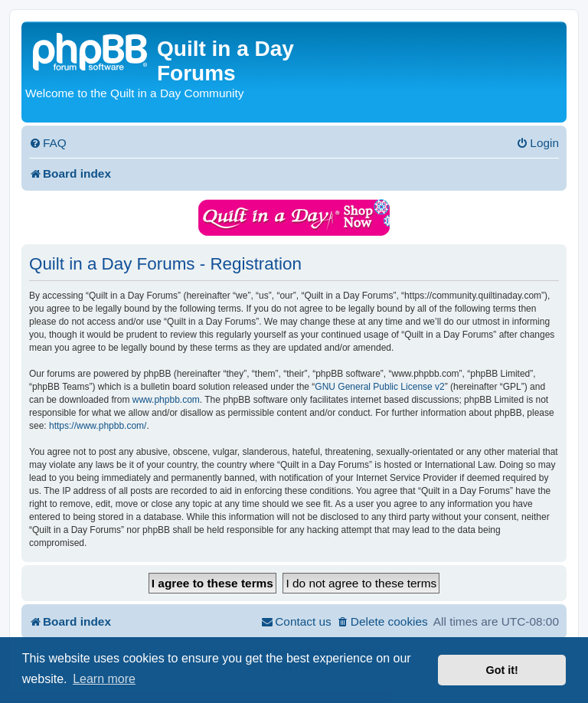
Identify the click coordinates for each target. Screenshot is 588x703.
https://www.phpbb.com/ (98, 426)
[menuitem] (48, 143)
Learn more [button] (104, 679)
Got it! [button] (502, 670)
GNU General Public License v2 (379, 387)
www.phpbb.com (166, 400)
